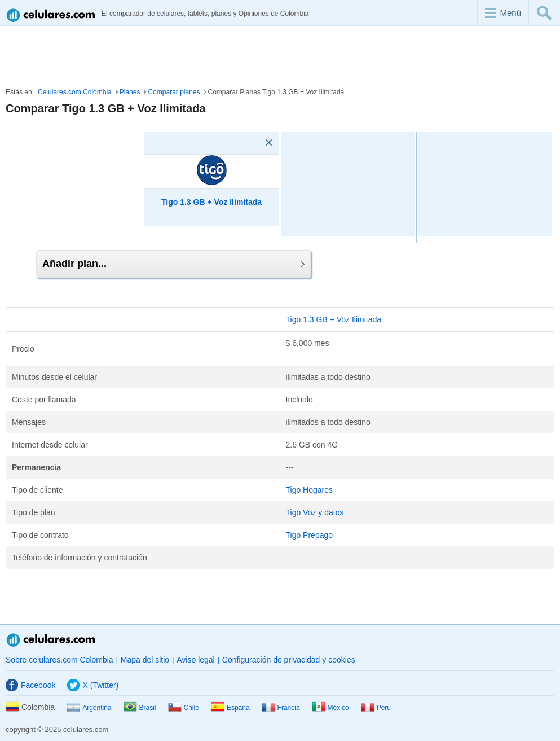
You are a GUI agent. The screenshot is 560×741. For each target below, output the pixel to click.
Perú (376, 708)
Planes (130, 92)
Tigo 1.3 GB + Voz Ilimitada (334, 319)
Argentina (89, 708)
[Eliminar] (253, 143)
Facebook (30, 685)
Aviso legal (195, 660)
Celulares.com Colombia (75, 92)
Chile (184, 708)
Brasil (140, 708)
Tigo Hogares (310, 490)
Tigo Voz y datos (315, 512)
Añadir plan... (173, 264)
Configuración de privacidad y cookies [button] (289, 660)
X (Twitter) (93, 685)
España (230, 708)
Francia (281, 708)
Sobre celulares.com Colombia (59, 660)
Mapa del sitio (145, 660)
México (330, 708)
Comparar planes (174, 92)
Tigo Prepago (310, 535)
